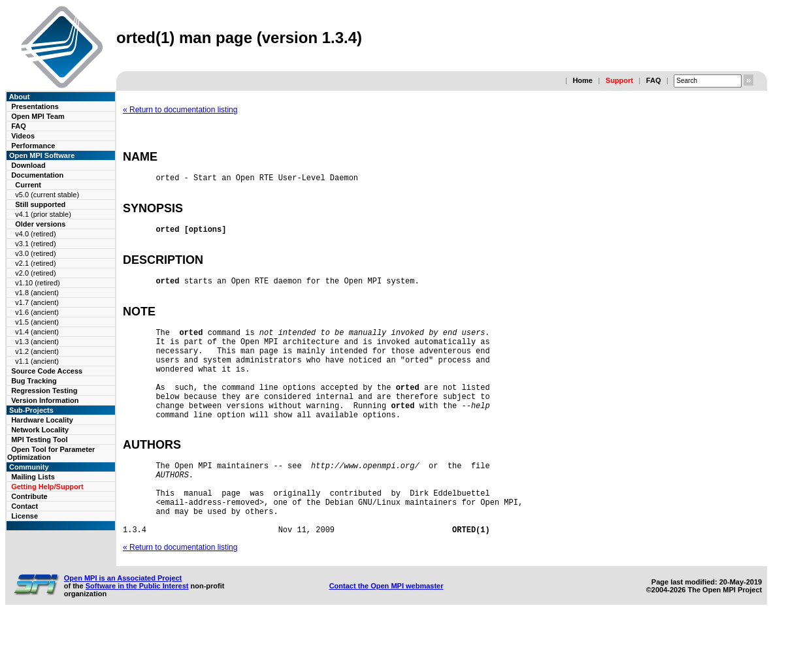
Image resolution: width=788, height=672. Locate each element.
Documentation (37, 175)
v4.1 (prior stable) (43, 214)
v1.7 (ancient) (37, 302)
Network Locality (40, 430)
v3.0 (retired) (35, 253)
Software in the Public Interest (137, 639)
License (25, 516)
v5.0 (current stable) (47, 195)
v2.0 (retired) (35, 273)
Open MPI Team (38, 116)
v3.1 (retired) (35, 244)
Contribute (29, 496)
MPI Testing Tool (39, 440)
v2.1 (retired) (35, 263)
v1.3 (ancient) (37, 342)
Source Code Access (47, 371)
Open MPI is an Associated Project (123, 631)
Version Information (45, 400)
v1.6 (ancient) (37, 312)
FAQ (654, 80)
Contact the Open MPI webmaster (386, 639)
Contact (25, 506)
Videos (23, 136)
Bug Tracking (34, 381)
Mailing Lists (33, 477)
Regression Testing (44, 391)
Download (28, 165)
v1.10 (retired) (37, 283)
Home (583, 80)
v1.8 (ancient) (37, 293)
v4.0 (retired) (35, 234)
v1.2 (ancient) (37, 351)
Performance (33, 146)
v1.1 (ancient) (37, 361)
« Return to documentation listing (180, 110)
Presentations (35, 106)
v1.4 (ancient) (37, 332)
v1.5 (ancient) (37, 322)
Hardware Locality (42, 420)
